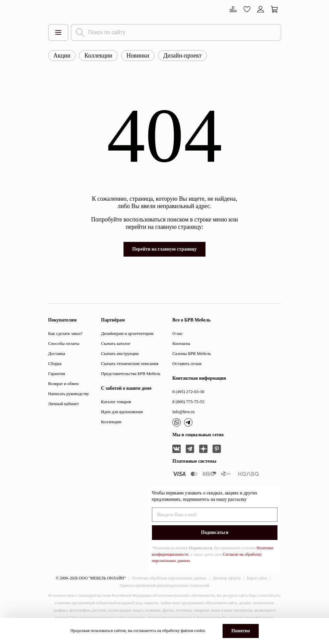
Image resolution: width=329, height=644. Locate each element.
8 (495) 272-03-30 (188, 392)
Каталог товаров (116, 402)
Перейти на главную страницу (164, 249)
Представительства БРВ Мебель (131, 374)
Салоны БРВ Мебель (192, 353)
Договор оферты (227, 578)
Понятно (240, 631)
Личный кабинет (64, 404)
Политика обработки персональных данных (169, 578)
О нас (178, 333)
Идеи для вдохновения (122, 412)
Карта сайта (257, 578)
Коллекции (98, 56)
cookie (199, 631)
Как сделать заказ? (65, 333)
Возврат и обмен (63, 384)
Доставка (57, 353)
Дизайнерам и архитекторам (127, 333)
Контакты (181, 343)
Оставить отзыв (187, 363)
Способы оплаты (64, 343)
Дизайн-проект (183, 56)
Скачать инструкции (120, 353)
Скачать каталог (116, 343)
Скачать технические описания (130, 363)
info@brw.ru (183, 412)
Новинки (138, 56)
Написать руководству (69, 394)
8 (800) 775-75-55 (188, 402)
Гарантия (57, 374)
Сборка (55, 363)
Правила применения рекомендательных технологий (165, 585)
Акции (62, 56)
